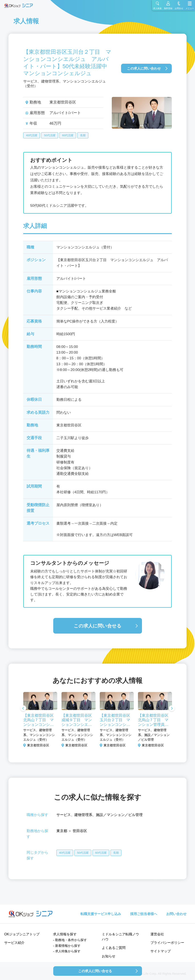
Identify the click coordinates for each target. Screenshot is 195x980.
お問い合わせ (176, 914)
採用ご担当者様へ (144, 914)
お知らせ (109, 956)
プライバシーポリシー (167, 943)
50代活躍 (50, 135)
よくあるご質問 (114, 948)
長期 (83, 135)
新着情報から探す (68, 946)
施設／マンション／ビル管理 (119, 815)
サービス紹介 (14, 943)
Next (172, 709)
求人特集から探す (68, 951)
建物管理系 (83, 815)
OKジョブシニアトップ (22, 934)
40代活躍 (32, 135)
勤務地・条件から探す (71, 940)
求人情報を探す (65, 934)
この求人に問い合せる (98, 626)
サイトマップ (161, 951)
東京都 (62, 831)
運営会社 (157, 934)
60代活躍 (68, 135)
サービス (64, 815)
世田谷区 (80, 831)
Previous (23, 709)
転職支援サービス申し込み (101, 914)
